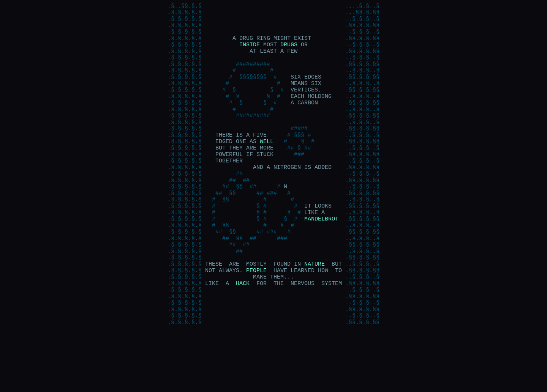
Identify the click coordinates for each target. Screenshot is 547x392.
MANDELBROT (321, 257)
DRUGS (289, 52)
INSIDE (250, 52)
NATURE (315, 310)
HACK (243, 333)
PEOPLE (256, 318)
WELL (267, 166)
